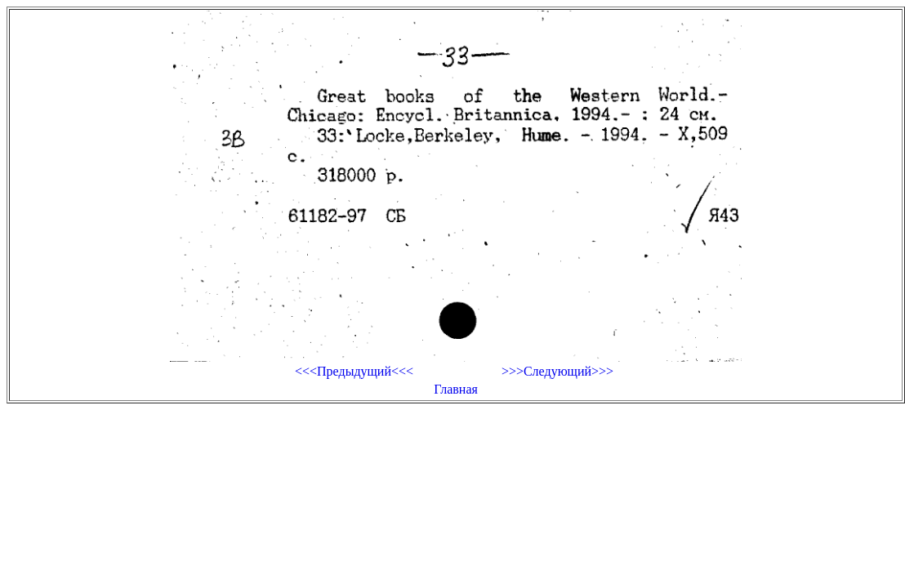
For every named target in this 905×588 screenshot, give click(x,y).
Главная (456, 389)
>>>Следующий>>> (557, 371)
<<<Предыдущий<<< (354, 371)
